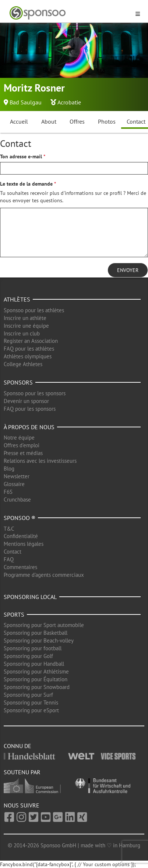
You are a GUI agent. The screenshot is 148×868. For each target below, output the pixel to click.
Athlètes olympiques (28, 356)
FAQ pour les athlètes (29, 349)
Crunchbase (17, 500)
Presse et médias (23, 453)
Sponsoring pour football (33, 648)
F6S (8, 492)
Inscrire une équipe (26, 326)
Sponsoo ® (20, 518)
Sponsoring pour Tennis (31, 702)
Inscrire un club (22, 333)
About (49, 121)
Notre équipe (19, 438)
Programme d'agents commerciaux (44, 575)
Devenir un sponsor (26, 401)
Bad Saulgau (26, 102)
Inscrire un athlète (25, 318)
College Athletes (23, 364)
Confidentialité (21, 536)
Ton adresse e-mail (21, 156)
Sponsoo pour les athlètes (34, 310)
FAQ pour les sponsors (30, 409)
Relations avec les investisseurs (40, 461)
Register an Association (31, 341)
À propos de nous (29, 427)
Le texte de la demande (26, 184)
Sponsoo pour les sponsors (35, 393)
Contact (13, 552)
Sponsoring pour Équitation (36, 679)
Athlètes (17, 299)
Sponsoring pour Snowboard (37, 687)
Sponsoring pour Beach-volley (39, 640)
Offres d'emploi (22, 445)
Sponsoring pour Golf (28, 656)
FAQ (9, 559)
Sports (14, 614)
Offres (77, 121)
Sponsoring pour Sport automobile (44, 625)
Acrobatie (69, 102)
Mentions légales (24, 544)
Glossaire (14, 484)
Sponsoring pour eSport (31, 710)
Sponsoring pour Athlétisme (36, 671)
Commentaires (20, 567)
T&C (9, 529)
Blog (9, 469)
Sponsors (18, 382)
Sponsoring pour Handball (34, 664)
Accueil (19, 121)
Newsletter (17, 476)
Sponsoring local (30, 597)
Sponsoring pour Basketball (36, 633)
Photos (107, 121)
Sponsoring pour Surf (28, 695)
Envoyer (128, 270)
